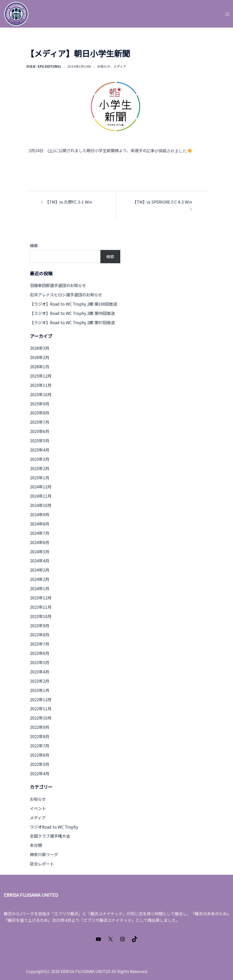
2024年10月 (41, 505)
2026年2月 (40, 357)
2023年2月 (40, 681)
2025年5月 (40, 440)
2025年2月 (40, 468)
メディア (120, 66)
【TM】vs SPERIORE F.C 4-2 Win (162, 202)
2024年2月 (40, 579)
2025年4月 (40, 450)
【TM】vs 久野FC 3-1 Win (69, 202)
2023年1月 (40, 690)
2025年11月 (41, 385)
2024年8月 (40, 524)
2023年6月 (40, 653)
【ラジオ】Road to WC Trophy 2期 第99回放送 (72, 313)
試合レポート (42, 864)
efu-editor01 (50, 66)
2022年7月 (40, 746)
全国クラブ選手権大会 (50, 836)
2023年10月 (41, 616)
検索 (34, 245)
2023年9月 (40, 626)
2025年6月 (40, 431)
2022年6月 (40, 755)
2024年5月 (40, 552)
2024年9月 (40, 514)
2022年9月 (40, 727)
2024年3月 (40, 570)
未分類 (36, 845)
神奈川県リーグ (44, 854)
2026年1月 (40, 367)
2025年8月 (40, 413)
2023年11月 (41, 607)
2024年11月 (41, 496)
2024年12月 (41, 487)
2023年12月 (41, 598)
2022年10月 (41, 718)
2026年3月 (40, 348)
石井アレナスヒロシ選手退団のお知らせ (66, 295)
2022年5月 (40, 764)
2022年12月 (41, 699)
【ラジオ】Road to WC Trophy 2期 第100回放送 (74, 304)
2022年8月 (40, 736)
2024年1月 (40, 588)
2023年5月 (40, 662)
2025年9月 (40, 404)
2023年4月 (40, 672)
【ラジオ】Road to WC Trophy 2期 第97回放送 (72, 322)
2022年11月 (41, 708)
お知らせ (104, 66)
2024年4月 (40, 561)
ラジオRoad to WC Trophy (54, 827)
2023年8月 (40, 635)
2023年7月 (40, 644)
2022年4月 (40, 773)
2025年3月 (40, 459)
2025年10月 (41, 394)
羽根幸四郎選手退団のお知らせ (58, 285)
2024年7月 (40, 533)
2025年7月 (40, 422)
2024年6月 (40, 542)
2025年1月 (40, 478)
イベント (38, 808)
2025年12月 (41, 376)
